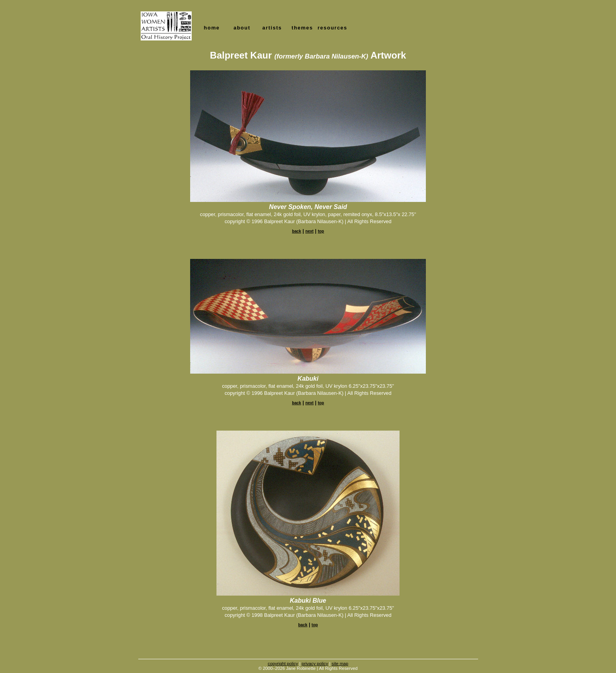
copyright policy (283, 664)
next (309, 231)
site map (340, 664)
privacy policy (315, 664)
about (242, 28)
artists (272, 28)
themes (302, 28)
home (212, 28)
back (296, 231)
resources (332, 28)
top (321, 231)
